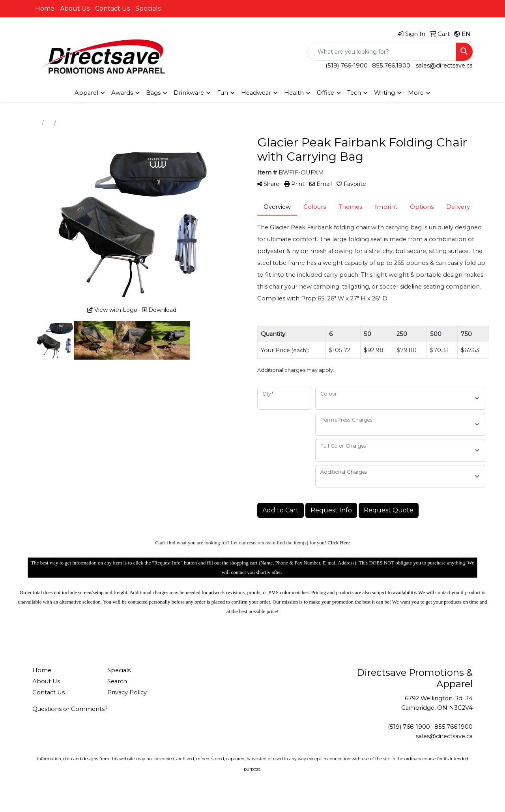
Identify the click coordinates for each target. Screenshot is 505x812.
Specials (148, 8)
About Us (75, 8)
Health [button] (294, 93)
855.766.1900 (391, 66)
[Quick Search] (382, 52)
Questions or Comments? (70, 709)
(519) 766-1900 (347, 66)
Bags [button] (153, 93)
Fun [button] (223, 93)
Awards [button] (122, 93)
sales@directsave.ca (444, 66)
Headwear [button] (256, 93)
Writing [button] (384, 93)
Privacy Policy (127, 692)
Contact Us (112, 8)
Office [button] (325, 93)
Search (117, 681)
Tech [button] (354, 93)
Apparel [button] (86, 93)
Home (45, 8)
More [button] (416, 93)
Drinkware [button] (189, 93)
